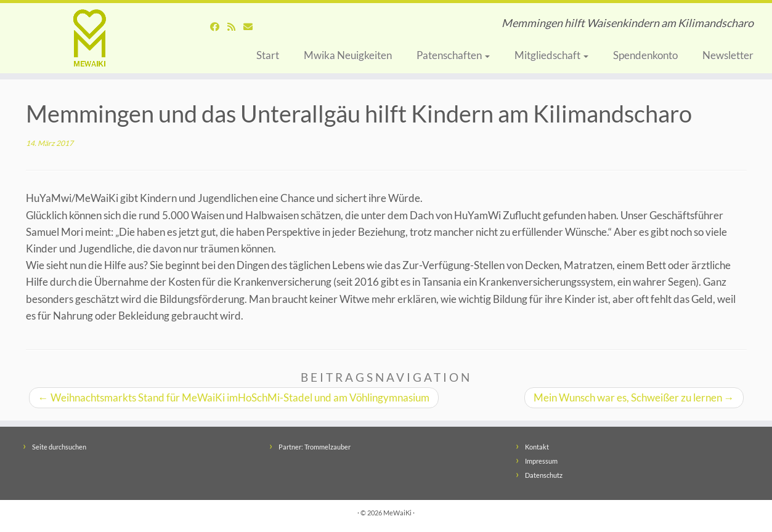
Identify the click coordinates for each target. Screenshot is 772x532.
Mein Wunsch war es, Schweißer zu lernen (634, 397)
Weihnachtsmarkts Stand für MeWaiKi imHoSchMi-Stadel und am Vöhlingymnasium (234, 397)
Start (268, 55)
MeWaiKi (397, 513)
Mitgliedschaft (551, 55)
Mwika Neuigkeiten (348, 55)
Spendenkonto (645, 55)
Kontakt (537, 447)
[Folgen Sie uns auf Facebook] (219, 26)
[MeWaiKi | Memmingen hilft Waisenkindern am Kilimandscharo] (89, 38)
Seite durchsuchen (59, 447)
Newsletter (728, 55)
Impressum (541, 461)
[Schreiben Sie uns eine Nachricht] (252, 26)
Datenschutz (544, 475)
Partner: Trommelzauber (315, 447)
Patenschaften (453, 55)
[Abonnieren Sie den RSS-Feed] (235, 26)
